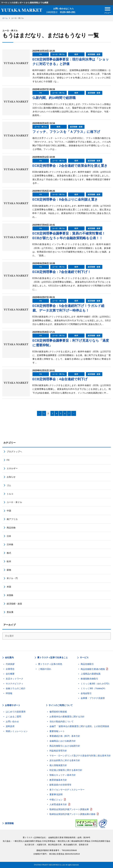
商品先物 (11, 528)
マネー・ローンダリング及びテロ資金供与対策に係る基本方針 (80, 756)
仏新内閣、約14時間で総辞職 (54, 98)
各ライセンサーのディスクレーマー (67, 790)
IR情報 (9, 693)
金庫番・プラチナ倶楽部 (93, 698)
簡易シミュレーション (17, 731)
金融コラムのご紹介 (16, 688)
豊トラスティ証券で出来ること (53, 657)
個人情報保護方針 (58, 765)
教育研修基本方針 (58, 780)
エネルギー (12, 468)
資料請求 (10, 726)
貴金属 (10, 612)
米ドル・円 (12, 578)
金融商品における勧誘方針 (63, 741)
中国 (9, 511)
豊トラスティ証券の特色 (50, 664)
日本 (9, 536)
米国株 (10, 595)
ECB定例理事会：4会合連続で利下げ (60, 379)
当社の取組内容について (61, 722)
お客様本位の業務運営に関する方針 (67, 717)
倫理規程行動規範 (58, 712)
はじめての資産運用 (16, 712)
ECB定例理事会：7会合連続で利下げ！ (62, 272)
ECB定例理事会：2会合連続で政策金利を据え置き (70, 166)
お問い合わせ (12, 722)
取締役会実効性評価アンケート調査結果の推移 (72, 814)
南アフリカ (12, 519)
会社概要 (10, 674)
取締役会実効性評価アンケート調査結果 (69, 809)
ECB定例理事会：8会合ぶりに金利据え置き (65, 199)
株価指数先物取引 (89, 679)
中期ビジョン (56, 800)
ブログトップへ (14, 452)
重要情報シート (57, 731)
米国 (9, 587)
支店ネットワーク (15, 679)
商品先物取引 (87, 664)
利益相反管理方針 (58, 751)
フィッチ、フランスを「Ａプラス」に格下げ (66, 132)
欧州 (76, 54)
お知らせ (11, 477)
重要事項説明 (56, 794)
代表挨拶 (10, 664)
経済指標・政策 (94, 54)
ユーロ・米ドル (58, 54)
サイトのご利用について (61, 705)
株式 (9, 553)
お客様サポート (13, 705)
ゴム (9, 485)
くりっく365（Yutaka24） (94, 688)
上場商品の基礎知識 (91, 674)
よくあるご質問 (13, 717)
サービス (84, 657)
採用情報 (9, 823)
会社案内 (9, 657)
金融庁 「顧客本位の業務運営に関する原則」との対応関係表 (79, 726)
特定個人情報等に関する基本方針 (66, 770)
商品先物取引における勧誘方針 (65, 746)
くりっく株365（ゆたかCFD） (96, 684)
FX (41, 54)
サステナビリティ (15, 684)
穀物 (9, 570)
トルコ (10, 494)
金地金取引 (86, 693)
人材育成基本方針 (58, 804)
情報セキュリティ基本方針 (63, 775)
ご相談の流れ (45, 669)
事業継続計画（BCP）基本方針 (65, 736)
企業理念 (10, 669)
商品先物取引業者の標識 (93, 669)
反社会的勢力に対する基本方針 (65, 760)
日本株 (10, 544)
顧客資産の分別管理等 (60, 785)
